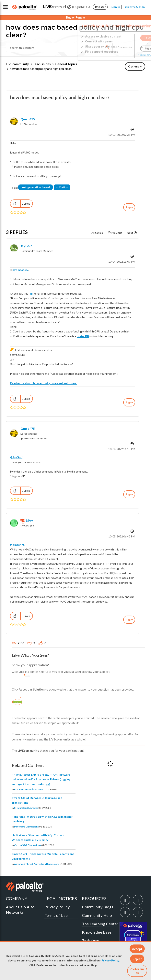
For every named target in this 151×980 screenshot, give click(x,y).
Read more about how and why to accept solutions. (43, 383)
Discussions (42, 64)
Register (100, 7)
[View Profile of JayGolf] (26, 246)
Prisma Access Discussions (29, 789)
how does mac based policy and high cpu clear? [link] (41, 69)
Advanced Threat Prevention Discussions (37, 864)
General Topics (66, 64)
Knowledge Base (97, 932)
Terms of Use (56, 915)
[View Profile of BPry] (29, 520)
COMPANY (17, 898)
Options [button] (134, 66)
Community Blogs (98, 907)
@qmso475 (20, 270)
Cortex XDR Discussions (28, 845)
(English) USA (79, 7)
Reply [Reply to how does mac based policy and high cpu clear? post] (129, 207)
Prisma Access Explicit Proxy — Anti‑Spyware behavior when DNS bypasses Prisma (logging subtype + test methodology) (41, 779)
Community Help (97, 915)
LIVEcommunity (17, 64)
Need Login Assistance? (127, 55)
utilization (62, 187)
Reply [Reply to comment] (129, 402)
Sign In (116, 7)
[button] (137, 949)
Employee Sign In (134, 7)
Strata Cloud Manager (26, 808)
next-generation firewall (35, 187)
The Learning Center (100, 924)
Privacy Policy (110, 960)
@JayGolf (16, 457)
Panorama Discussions (26, 827)
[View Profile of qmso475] (28, 119)
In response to (36, 439)
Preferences (137, 971)
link (31, 293)
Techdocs (90, 941)
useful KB (83, 336)
